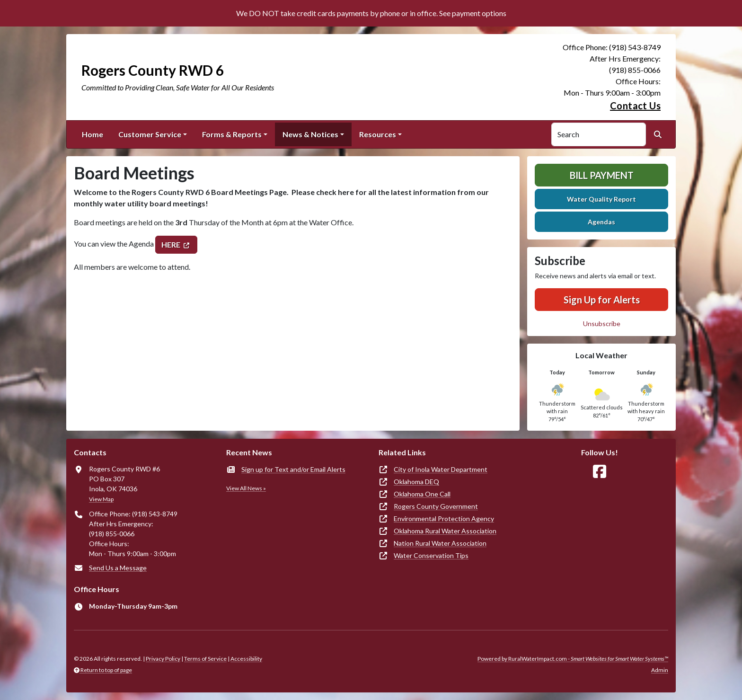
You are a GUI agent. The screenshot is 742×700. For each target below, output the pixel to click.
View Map (101, 499)
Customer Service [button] (150, 134)
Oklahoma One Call (422, 494)
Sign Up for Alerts (602, 300)
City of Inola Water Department (441, 469)
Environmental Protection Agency (444, 518)
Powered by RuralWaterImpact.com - (573, 659)
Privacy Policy (163, 659)
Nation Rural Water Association (440, 543)
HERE (171, 244)
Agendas (601, 222)
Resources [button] (378, 134)
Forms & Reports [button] (232, 134)
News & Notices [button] (310, 134)
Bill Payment (602, 175)
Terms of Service (205, 659)
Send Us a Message (118, 568)
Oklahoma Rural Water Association (445, 531)
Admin (660, 670)
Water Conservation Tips (431, 555)
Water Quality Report (601, 199)
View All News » (246, 488)
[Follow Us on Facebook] (600, 472)
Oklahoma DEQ (416, 482)
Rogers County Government (436, 506)
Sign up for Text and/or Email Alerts (293, 469)
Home (93, 134)
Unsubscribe (602, 323)
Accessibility (246, 659)
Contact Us (635, 106)
